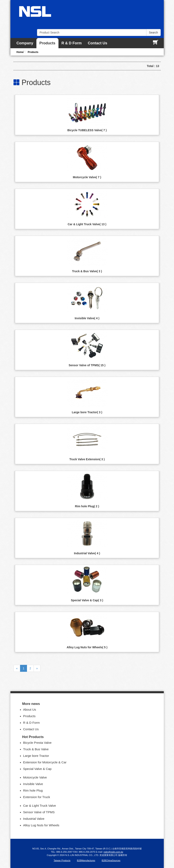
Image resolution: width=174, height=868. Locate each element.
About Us (30, 710)
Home (20, 52)
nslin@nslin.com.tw (113, 852)
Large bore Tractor (87, 412)
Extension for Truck (37, 797)
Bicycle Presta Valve (37, 743)
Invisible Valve (87, 318)
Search (153, 32)
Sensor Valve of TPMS (87, 365)
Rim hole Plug (87, 506)
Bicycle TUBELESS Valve (87, 130)
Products (47, 43)
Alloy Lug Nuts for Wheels (87, 647)
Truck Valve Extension (87, 459)
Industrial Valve (87, 553)
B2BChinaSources (111, 860)
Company (25, 43)
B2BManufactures (86, 860)
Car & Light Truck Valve (87, 224)
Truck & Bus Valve (87, 271)
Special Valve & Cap (87, 600)
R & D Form (72, 43)
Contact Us (98, 43)
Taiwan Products (62, 860)
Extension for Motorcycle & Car (45, 762)
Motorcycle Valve (87, 177)
